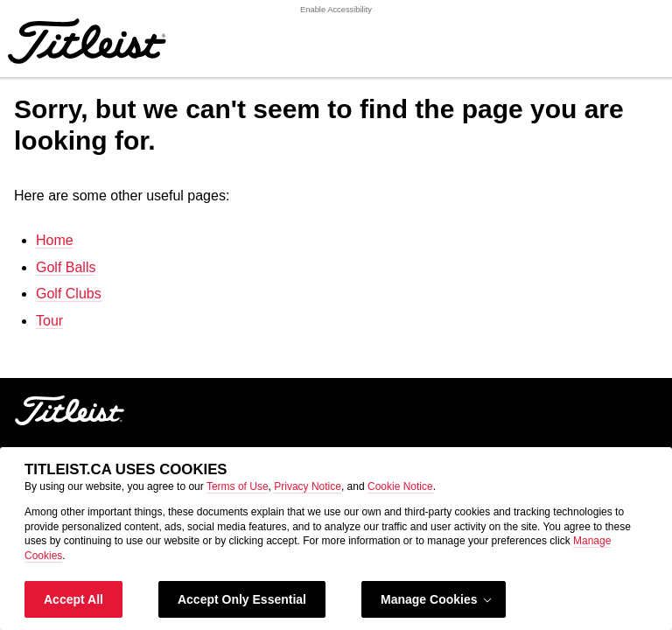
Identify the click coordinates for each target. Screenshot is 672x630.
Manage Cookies (437, 600)
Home (55, 240)
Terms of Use (238, 486)
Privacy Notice (308, 486)
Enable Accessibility (336, 10)
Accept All (73, 599)
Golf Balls (66, 267)
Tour (49, 321)
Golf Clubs (69, 294)
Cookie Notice (400, 486)
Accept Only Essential (242, 599)
